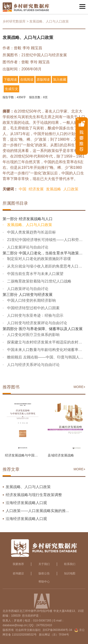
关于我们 (44, 564)
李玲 (26, 48)
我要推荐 (18, 564)
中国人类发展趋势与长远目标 (31, 232)
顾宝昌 (37, 48)
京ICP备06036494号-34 (57, 630)
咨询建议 (18, 573)
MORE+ (80, 387)
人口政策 (71, 189)
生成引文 (11, 89)
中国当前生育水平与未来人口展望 (35, 274)
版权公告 (44, 573)
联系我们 (70, 564)
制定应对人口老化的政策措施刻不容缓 (38, 259)
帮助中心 (44, 582)
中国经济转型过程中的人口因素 (33, 308)
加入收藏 (60, 79)
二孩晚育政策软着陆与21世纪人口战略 (39, 281)
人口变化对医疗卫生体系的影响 (33, 335)
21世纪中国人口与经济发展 (44, 55)
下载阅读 (10, 79)
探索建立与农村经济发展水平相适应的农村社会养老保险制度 (46, 342)
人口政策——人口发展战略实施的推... (37, 511)
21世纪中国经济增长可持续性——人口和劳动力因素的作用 (46, 240)
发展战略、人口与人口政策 (29, 225)
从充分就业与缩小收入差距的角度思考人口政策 (46, 266)
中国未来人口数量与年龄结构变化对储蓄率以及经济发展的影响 (46, 350)
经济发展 (36, 189)
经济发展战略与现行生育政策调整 (34, 495)
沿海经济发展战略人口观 (26, 503)
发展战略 (54, 189)
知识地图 (70, 573)
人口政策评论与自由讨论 (27, 289)
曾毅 (18, 48)
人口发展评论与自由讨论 (27, 247)
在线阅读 (27, 79)
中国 (23, 189)
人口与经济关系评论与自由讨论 (33, 365)
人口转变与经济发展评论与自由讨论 (37, 323)
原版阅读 (43, 79)
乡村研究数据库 (14, 21)
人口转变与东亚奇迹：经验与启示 (35, 315)
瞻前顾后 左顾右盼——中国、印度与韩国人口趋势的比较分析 (46, 357)
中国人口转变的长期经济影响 (31, 300)
